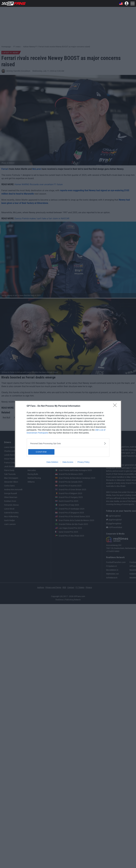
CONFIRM (41, 452)
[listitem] (68, 443)
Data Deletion (52, 462)
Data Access (68, 462)
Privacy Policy (83, 462)
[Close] (116, 406)
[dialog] (68, 434)
